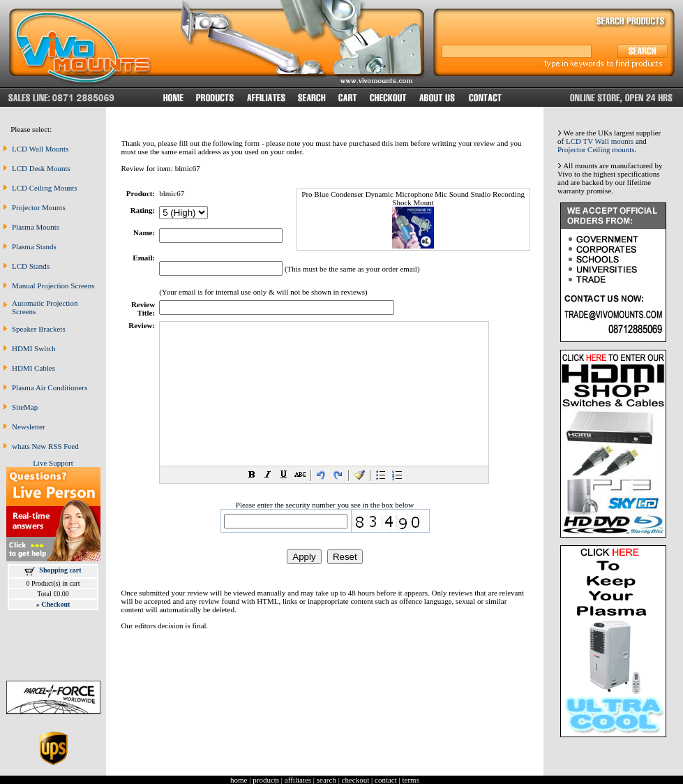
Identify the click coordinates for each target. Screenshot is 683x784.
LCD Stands (31, 266)
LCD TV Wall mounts (600, 141)
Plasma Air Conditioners (50, 387)
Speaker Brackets (39, 329)
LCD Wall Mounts (40, 149)
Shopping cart (60, 570)
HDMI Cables (33, 368)
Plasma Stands (34, 246)
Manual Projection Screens (53, 286)
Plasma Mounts (36, 227)
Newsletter (29, 427)
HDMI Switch (34, 348)
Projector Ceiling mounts (596, 149)
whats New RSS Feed (45, 446)
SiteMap (25, 407)
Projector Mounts (39, 207)
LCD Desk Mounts (41, 168)
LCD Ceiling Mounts (45, 188)
